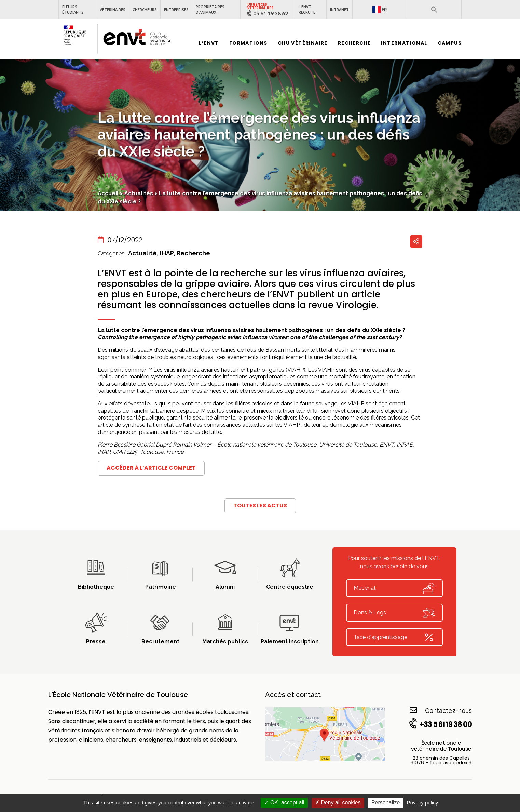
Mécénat (394, 588)
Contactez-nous (441, 710)
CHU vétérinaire (303, 43)
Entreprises (176, 9)
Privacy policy (423, 803)
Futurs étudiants (73, 9)
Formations (248, 43)
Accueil (108, 193)
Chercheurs (145, 9)
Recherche (354, 43)
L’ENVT (209, 43)
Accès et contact (293, 695)
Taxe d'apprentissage (394, 637)
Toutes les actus (260, 505)
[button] (434, 10)
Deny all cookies (338, 803)
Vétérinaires (113, 9)
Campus (450, 43)
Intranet (339, 9)
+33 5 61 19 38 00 (440, 724)
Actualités (139, 193)
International (404, 43)
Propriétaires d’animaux (210, 9)
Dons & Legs (394, 613)
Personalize (386, 803)
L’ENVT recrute (307, 9)
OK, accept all (284, 803)
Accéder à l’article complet (151, 468)
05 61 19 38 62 (271, 13)
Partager (416, 241)
